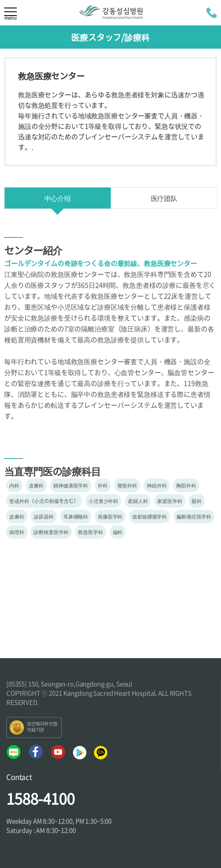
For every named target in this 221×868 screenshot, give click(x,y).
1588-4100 (40, 798)
